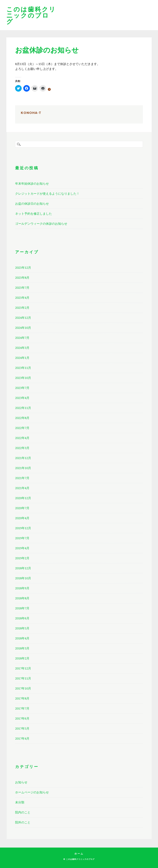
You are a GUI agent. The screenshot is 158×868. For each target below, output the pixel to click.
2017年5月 (22, 729)
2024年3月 (22, 348)
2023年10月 (23, 378)
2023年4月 (22, 398)
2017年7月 (22, 709)
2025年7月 (22, 288)
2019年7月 (22, 538)
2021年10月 (23, 468)
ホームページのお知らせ (32, 792)
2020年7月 (22, 508)
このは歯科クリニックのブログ (31, 15)
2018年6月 (22, 618)
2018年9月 (22, 588)
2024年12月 (23, 318)
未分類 (20, 802)
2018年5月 (22, 628)
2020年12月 (23, 498)
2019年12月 (23, 528)
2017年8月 (22, 698)
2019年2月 (22, 558)
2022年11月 (23, 408)
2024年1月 (22, 358)
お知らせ (21, 782)
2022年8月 (22, 418)
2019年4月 (22, 548)
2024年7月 (22, 338)
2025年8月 (22, 278)
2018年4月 (22, 638)
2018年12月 (23, 568)
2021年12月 (23, 458)
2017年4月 (22, 739)
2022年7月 (22, 428)
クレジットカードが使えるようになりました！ (47, 194)
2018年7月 (22, 608)
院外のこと (23, 822)
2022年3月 (22, 448)
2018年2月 (22, 658)
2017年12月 (23, 668)
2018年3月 (22, 648)
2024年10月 (23, 328)
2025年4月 (22, 298)
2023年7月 (22, 388)
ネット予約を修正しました (34, 214)
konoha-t (31, 113)
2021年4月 (22, 488)
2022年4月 (22, 438)
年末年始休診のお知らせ (32, 184)
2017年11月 (23, 678)
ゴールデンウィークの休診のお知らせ (41, 224)
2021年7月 (22, 478)
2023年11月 (23, 368)
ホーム (79, 854)
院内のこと (23, 812)
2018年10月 (23, 578)
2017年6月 (22, 719)
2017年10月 (23, 688)
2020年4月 (22, 518)
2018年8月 (22, 598)
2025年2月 (22, 308)
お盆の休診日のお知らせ (32, 204)
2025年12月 (23, 268)
